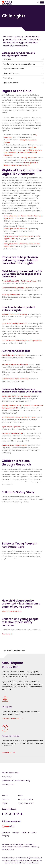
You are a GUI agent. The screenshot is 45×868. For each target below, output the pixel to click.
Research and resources (11, 773)
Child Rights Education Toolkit (12, 433)
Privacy (34, 832)
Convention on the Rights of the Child (15, 288)
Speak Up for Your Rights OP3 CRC (14, 324)
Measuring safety (8, 784)
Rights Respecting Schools (11, 426)
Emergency (5, 836)
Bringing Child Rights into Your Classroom (16, 396)
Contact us (6, 799)
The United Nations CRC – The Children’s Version (19, 281)
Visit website (7, 752)
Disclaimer (25, 832)
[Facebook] (3, 814)
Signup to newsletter (26, 803)
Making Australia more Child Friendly (15, 364)
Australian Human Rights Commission (15, 379)
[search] (38, 3)
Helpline (5, 803)
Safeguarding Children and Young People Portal (18, 54)
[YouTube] (18, 814)
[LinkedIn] (14, 814)
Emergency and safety (10, 718)
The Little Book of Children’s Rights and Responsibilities (22, 340)
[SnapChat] (21, 814)
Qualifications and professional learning (16, 781)
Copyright (16, 832)
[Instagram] (10, 814)
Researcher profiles (25, 799)
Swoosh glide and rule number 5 (15, 229)
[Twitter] (6, 814)
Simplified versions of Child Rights (14, 355)
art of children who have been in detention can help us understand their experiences (23, 152)
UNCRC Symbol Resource (11, 294)
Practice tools (7, 776)
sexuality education (28, 158)
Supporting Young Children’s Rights (14, 445)
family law (33, 147)
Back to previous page (16, 650)
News (20, 795)
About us (5, 795)
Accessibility (6, 832)
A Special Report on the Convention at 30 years (19, 417)
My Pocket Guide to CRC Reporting (14, 314)
